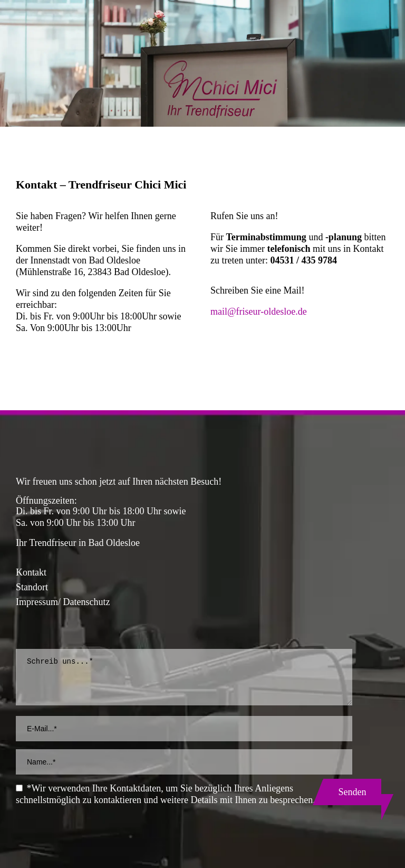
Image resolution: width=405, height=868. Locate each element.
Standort (32, 587)
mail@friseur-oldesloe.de (259, 312)
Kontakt (31, 572)
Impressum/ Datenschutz (63, 602)
